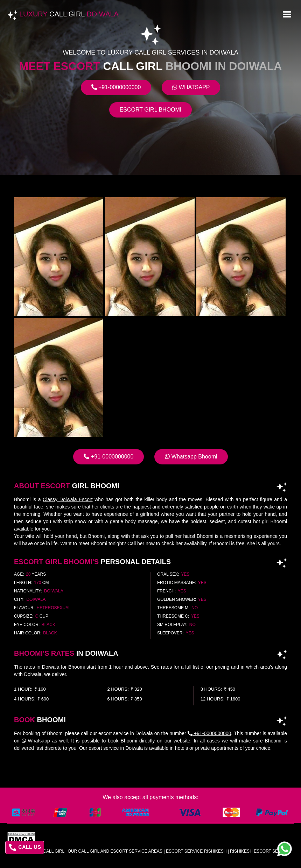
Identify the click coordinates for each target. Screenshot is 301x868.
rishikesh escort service (260, 851)
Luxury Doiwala (69, 14)
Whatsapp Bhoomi (191, 457)
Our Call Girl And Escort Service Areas (115, 851)
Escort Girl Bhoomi (151, 110)
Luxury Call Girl (45, 851)
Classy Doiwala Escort (68, 499)
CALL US (25, 847)
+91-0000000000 (116, 87)
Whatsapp (191, 87)
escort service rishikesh (196, 851)
